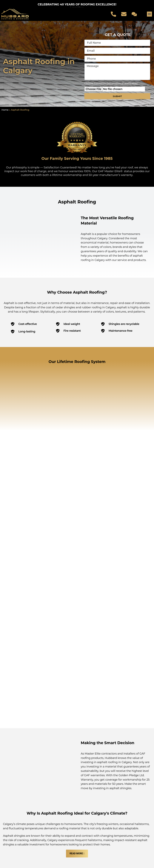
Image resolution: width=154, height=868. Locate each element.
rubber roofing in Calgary (99, 307)
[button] (149, 14)
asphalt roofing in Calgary (114, 643)
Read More (76, 734)
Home (5, 110)
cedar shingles (65, 307)
